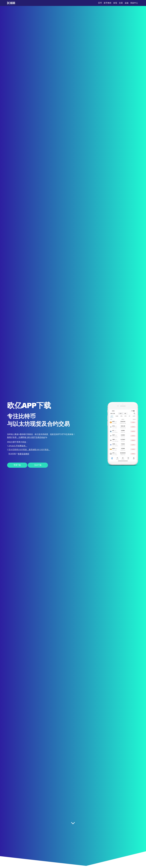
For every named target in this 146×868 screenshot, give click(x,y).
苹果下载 (17, 465)
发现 (115, 3)
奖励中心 (134, 3)
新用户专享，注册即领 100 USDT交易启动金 (27, 437)
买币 (100, 3)
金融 (127, 3)
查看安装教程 (24, 454)
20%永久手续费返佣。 (18, 446)
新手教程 (108, 3)
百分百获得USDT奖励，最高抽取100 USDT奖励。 (29, 450)
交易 (121, 3)
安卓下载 (38, 465)
